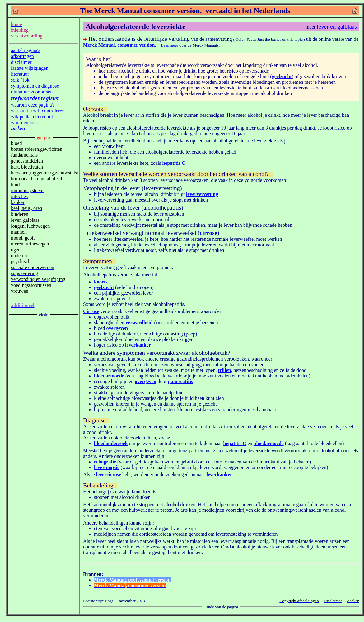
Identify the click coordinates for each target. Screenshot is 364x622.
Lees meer (170, 45)
